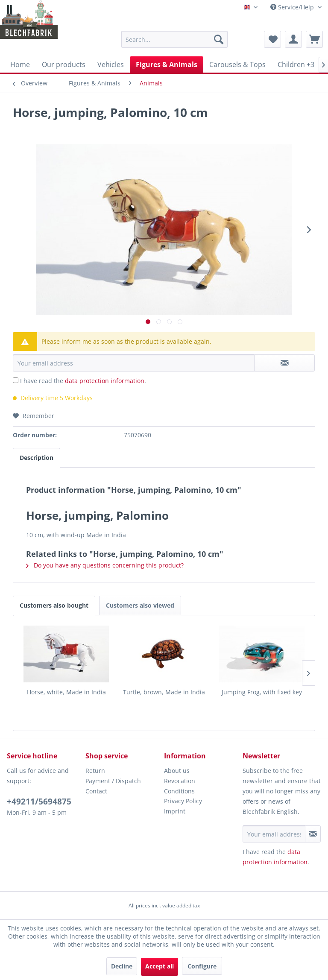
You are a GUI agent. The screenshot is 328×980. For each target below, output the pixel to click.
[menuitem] (175, 39)
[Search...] (175, 39)
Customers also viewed (140, 605)
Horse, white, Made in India (66, 692)
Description (37, 458)
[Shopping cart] (314, 39)
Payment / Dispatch (113, 781)
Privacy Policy (183, 801)
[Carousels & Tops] (237, 64)
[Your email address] (274, 834)
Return (95, 771)
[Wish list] (272, 39)
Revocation (180, 781)
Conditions (179, 791)
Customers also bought (54, 605)
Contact (96, 791)
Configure (202, 966)
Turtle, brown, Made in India (164, 692)
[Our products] (64, 64)
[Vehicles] (111, 64)
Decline (122, 966)
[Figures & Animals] (167, 64)
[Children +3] (296, 64)
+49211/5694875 (39, 802)
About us (177, 771)
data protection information (105, 381)
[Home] (20, 64)
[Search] (219, 39)
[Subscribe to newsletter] (313, 834)
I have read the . (83, 381)
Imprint (175, 811)
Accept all (160, 966)
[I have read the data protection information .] (16, 380)
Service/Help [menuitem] (293, 7)
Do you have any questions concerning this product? (105, 565)
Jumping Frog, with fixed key (262, 692)
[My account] (293, 39)
